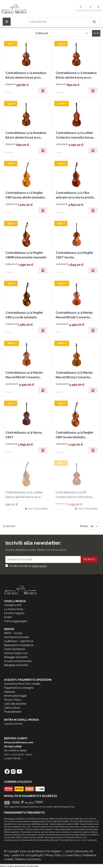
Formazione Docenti (16, 637)
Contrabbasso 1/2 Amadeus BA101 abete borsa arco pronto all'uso (76, 76)
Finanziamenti (13, 712)
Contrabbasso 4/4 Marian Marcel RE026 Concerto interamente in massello (24, 375)
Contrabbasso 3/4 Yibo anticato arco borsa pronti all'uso (75, 195)
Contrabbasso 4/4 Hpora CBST (24, 435)
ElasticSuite (33, 866)
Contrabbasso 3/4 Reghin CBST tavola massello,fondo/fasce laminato (74, 255)
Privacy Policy (13, 700)
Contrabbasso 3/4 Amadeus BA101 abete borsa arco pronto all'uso (26, 135)
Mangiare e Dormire (16, 665)
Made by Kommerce (28, 859)
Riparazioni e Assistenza (19, 645)
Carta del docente (15, 704)
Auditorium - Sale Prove (19, 641)
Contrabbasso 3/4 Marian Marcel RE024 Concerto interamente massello (74, 375)
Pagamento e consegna (19, 688)
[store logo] (21, 9)
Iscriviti (89, 559)
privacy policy (39, 566)
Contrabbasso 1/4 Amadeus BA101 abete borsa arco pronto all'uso (26, 76)
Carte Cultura (12, 708)
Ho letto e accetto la (28, 566)
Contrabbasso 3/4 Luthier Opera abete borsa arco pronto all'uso (24, 495)
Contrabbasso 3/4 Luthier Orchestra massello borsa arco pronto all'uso (75, 135)
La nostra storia (14, 609)
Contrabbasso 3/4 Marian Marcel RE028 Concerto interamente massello (74, 315)
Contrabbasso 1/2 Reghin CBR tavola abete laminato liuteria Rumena (25, 195)
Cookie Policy (73, 855)
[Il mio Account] (90, 9)
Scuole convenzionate (18, 661)
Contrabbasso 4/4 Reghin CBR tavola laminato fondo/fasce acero (74, 435)
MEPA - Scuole (13, 633)
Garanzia (9, 692)
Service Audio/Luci (16, 653)
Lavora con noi (13, 724)
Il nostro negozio (14, 613)
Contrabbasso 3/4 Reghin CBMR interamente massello (26, 255)
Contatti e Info (13, 605)
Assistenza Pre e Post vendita (22, 684)
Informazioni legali (15, 696)
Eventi (8, 617)
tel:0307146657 (13, 746)
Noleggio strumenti (16, 657)
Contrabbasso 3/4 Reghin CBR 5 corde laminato (24, 315)
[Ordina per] (62, 33)
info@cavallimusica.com (19, 742)
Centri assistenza (14, 649)
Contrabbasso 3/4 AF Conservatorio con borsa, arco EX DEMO (74, 495)
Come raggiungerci (16, 621)
